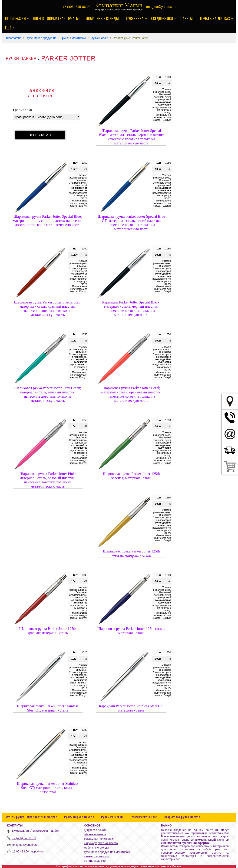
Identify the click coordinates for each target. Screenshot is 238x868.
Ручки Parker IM (112, 817)
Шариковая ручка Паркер (182, 817)
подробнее (36, 852)
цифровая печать (95, 830)
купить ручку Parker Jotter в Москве (31, 817)
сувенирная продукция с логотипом (107, 852)
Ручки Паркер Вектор (79, 817)
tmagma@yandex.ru (25, 845)
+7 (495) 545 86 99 (24, 838)
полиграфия (15, 19)
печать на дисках (215, 19)
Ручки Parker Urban (144, 817)
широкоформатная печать (56, 19)
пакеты (187, 19)
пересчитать (40, 135)
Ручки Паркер (21, 59)
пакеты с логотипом (97, 856)
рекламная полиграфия (99, 839)
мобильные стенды (102, 19)
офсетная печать (95, 834)
